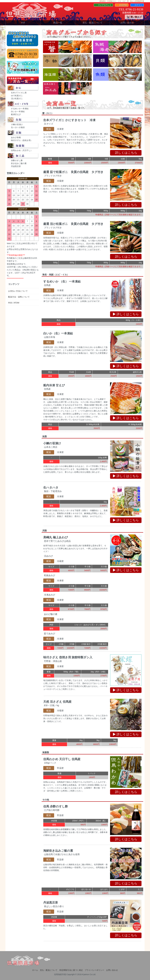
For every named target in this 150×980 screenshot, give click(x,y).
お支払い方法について (18, 291)
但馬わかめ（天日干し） (22, 150)
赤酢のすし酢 (17, 160)
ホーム (35, 970)
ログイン (137, 5)
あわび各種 (16, 137)
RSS (10, 303)
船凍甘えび (16, 114)
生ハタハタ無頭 (18, 127)
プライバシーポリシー (94, 970)
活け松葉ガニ (17, 98)
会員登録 (122, 5)
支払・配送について (93, 23)
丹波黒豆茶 (16, 166)
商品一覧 (58, 23)
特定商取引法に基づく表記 (71, 970)
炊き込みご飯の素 (19, 163)
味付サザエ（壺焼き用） (22, 140)
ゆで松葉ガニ (17, 96)
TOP (23, 23)
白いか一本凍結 (18, 111)
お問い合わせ (127, 23)
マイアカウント (103, 5)
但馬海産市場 (60, 974)
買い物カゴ (134, 17)
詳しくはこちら (126, 153)
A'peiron (86, 974)
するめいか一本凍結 (20, 109)
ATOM (16, 303)
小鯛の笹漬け (17, 124)
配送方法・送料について (19, 297)
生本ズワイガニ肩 (19, 93)
